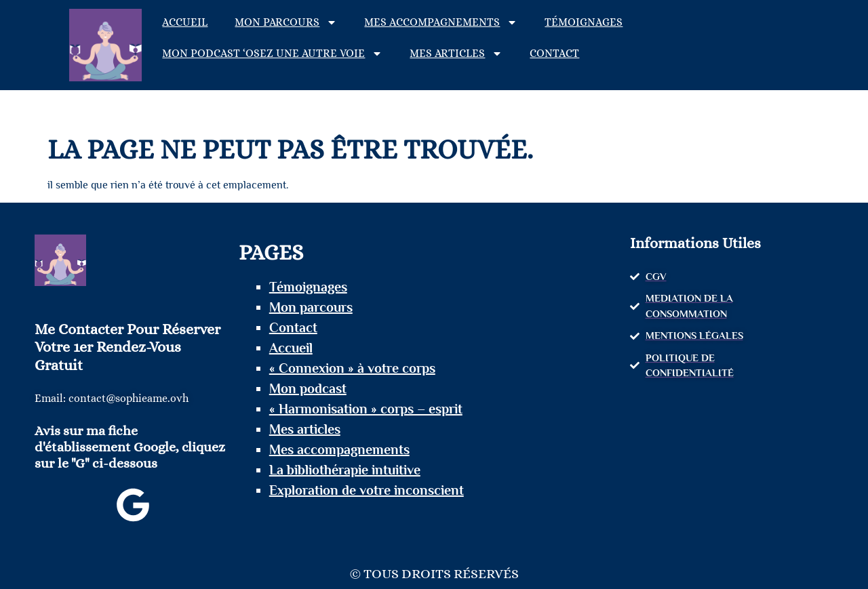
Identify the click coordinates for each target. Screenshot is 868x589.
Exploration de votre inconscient (367, 490)
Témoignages (584, 22)
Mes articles (456, 54)
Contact (554, 53)
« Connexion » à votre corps (352, 368)
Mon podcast (308, 388)
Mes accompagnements (441, 22)
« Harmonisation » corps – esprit (366, 409)
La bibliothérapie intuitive (345, 470)
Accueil (185, 22)
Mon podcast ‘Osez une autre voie (272, 54)
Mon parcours (286, 22)
